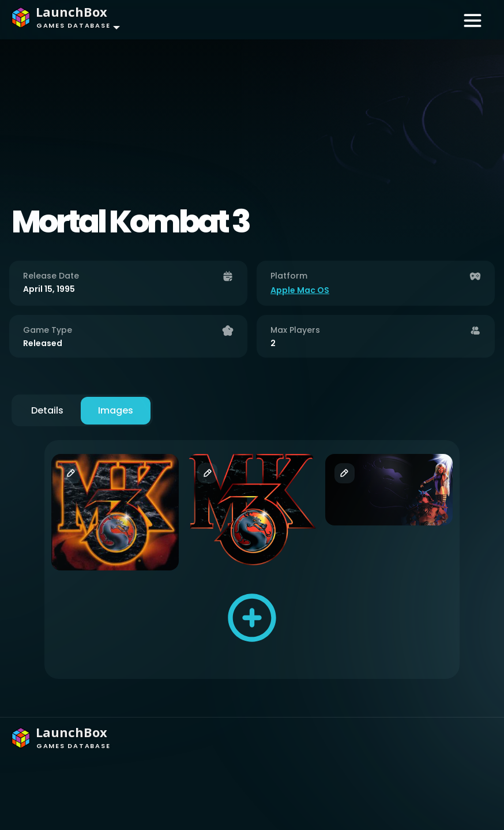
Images (116, 410)
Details (47, 410)
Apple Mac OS (300, 290)
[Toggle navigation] (473, 20)
